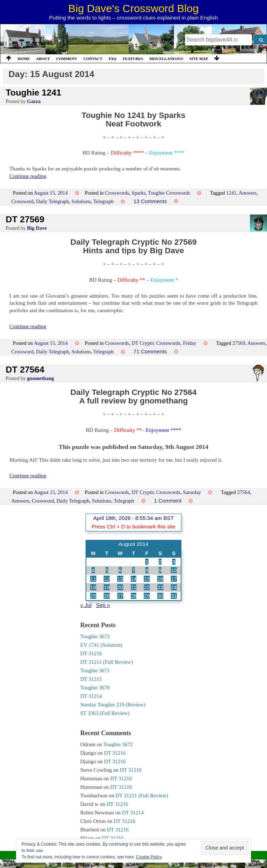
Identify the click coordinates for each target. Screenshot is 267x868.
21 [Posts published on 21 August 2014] (134, 587)
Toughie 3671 (95, 671)
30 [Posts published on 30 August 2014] (160, 596)
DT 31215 (91, 679)
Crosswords (117, 193)
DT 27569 (25, 219)
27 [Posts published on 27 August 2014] (120, 596)
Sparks (139, 193)
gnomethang (40, 378)
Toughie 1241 (34, 93)
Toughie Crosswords (169, 193)
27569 (239, 343)
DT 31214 (91, 696)
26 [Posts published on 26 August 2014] (107, 596)
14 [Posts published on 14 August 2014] (134, 579)
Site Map (199, 59)
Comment (67, 59)
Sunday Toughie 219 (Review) (113, 705)
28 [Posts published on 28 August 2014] (134, 596)
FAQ (113, 59)
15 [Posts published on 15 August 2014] (147, 579)
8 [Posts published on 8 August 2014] (147, 570)
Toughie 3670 (95, 688)
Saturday (192, 492)
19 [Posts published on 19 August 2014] (107, 587)
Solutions (81, 201)
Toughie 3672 (95, 636)
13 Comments (150, 201)
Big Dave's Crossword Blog (133, 8)
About (43, 59)
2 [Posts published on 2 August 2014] (160, 562)
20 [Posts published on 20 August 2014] (120, 587)
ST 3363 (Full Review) (105, 713)
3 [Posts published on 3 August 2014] (174, 562)
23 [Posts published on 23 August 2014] (160, 587)
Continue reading (28, 176)
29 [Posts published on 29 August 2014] (147, 596)
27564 (244, 492)
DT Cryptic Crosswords (156, 343)
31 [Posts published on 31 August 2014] (174, 596)
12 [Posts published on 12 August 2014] (107, 579)
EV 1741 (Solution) (101, 645)
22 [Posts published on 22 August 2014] (147, 587)
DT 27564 (25, 370)
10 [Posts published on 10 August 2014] (174, 570)
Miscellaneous (166, 59)
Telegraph (103, 201)
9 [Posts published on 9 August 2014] (160, 570)
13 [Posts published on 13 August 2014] (120, 579)
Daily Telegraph (53, 201)
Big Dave (37, 228)
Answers (247, 193)
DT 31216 (91, 653)
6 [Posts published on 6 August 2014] (120, 570)
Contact (93, 59)
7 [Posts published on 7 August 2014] (133, 570)
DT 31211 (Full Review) (107, 662)
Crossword (22, 201)
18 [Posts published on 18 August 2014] (93, 587)
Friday (190, 343)
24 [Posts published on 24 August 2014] (174, 587)
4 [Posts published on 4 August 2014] (93, 570)
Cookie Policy (149, 857)
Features (133, 59)
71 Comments (150, 351)
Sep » (103, 605)
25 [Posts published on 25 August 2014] (93, 596)
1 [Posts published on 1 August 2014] (147, 562)
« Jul (86, 605)
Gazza (34, 101)
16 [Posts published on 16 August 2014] (160, 579)
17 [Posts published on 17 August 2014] (174, 579)
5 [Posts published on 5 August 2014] (107, 570)
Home (24, 59)
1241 (231, 193)
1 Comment (168, 501)
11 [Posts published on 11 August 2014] (93, 579)
